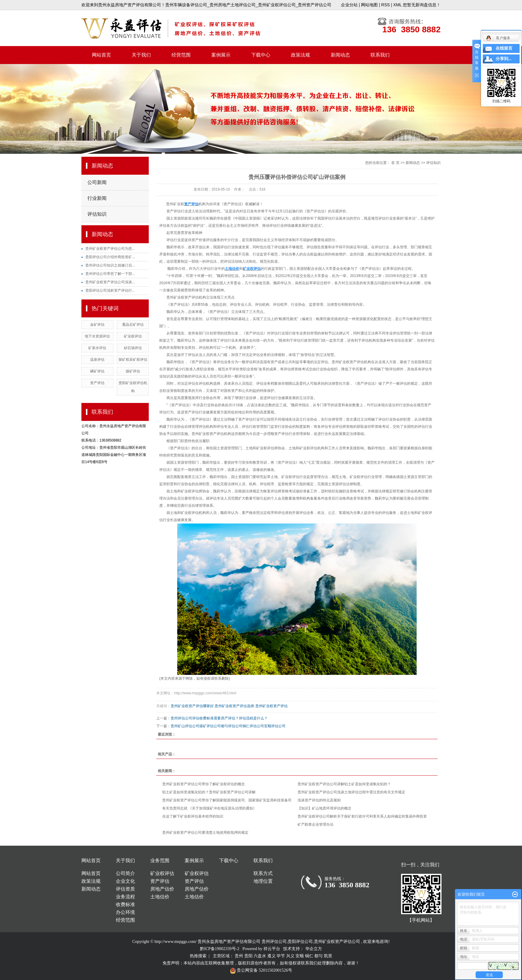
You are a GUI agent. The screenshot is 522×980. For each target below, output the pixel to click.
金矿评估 (97, 325)
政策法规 (301, 55)
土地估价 (160, 897)
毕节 (281, 956)
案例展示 (221, 55)
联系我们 (380, 55)
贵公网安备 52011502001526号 (261, 970)
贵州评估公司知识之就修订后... (110, 265)
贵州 (239, 956)
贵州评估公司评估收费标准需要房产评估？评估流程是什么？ (219, 718)
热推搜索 (198, 956)
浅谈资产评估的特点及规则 (319, 800)
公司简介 (125, 873)
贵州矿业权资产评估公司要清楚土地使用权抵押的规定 (205, 833)
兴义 (290, 956)
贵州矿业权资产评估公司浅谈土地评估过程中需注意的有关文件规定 (351, 792)
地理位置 (263, 881)
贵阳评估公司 (300, 942)
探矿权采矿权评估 (133, 360)
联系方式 (263, 873)
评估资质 (125, 889)
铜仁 (309, 956)
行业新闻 (97, 198)
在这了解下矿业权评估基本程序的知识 (193, 816)
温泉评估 (97, 360)
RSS (386, 5)
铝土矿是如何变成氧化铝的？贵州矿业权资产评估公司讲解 (209, 792)
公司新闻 (97, 182)
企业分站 (349, 5)
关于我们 (141, 55)
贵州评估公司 (274, 942)
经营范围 (181, 55)
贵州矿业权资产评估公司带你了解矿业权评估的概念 (204, 784)
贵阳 (248, 956)
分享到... (504, 59)
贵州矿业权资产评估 (271, 706)
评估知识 (97, 214)
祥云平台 (272, 949)
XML (397, 5)
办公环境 (125, 912)
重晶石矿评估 (133, 325)
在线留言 (504, 48)
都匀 (318, 956)
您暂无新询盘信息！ (422, 5)
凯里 (328, 956)
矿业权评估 (133, 336)
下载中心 (261, 55)
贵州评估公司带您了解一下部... (110, 274)
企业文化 (125, 881)
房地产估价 (162, 889)
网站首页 (101, 55)
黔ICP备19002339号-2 (220, 949)
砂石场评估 (133, 348)
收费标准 (125, 904)
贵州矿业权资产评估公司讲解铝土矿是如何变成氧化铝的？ (344, 784)
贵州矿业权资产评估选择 (234, 706)
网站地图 (369, 5)
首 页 (395, 163)
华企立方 (314, 949)
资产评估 (97, 383)
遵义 (271, 956)
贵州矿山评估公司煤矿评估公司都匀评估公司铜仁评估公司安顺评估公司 (228, 726)
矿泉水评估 (97, 348)
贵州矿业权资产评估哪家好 (192, 706)
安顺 (300, 956)
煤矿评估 (133, 371)
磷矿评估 (97, 371)
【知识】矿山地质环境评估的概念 (324, 808)
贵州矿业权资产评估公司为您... (110, 249)
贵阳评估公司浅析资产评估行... (110, 290)
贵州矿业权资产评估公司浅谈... (110, 282)
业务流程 (125, 897)
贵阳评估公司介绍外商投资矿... (110, 257)
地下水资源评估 (97, 336)
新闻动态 (340, 55)
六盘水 (260, 956)
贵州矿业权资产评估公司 (337, 942)
